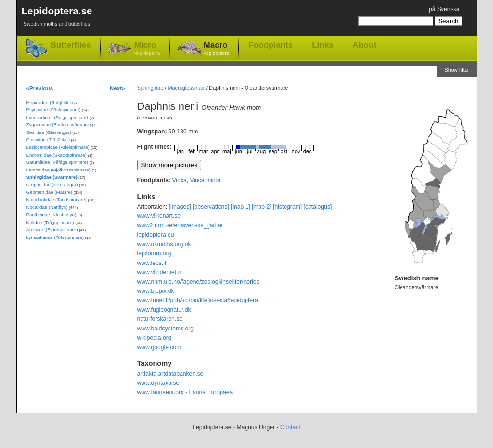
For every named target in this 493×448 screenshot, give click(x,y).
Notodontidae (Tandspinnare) (57, 200)
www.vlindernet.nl (160, 272)
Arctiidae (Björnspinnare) (52, 230)
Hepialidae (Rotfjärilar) (50, 102)
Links (323, 45)
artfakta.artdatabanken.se (170, 374)
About (365, 45)
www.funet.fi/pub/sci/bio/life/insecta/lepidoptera (198, 300)
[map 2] (262, 207)
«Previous (40, 88)
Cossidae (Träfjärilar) (48, 139)
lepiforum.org (154, 253)
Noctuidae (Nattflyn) (47, 207)
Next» (117, 88)
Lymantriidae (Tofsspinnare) (55, 237)
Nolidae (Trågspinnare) (50, 222)
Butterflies (71, 45)
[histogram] (287, 207)
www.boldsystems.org (166, 329)
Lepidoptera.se (57, 18)
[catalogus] (318, 207)
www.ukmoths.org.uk (164, 244)
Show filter (457, 70)
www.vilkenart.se (159, 216)
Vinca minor (205, 180)
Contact (290, 427)
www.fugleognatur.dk (164, 310)
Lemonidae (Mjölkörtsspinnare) (58, 170)
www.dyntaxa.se (158, 383)
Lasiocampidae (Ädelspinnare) (58, 147)
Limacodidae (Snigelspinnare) (58, 117)
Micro (147, 49)
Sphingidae (150, 88)
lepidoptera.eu (156, 235)
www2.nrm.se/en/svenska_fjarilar (180, 225)
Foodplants (271, 45)
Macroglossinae (186, 88)
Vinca (179, 180)
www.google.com (159, 347)
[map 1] (240, 207)
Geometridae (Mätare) (50, 192)
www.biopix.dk (156, 291)
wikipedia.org (154, 338)
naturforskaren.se (160, 319)
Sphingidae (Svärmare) (52, 177)
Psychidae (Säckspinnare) (54, 110)
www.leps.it (152, 263)
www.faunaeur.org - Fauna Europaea (185, 392)
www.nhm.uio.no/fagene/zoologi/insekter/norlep (199, 282)
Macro (217, 49)
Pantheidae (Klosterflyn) (52, 215)
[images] (180, 207)
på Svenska (444, 9)
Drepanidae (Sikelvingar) (52, 185)
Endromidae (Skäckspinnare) (57, 155)
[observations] (211, 207)
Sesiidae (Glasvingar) (49, 132)
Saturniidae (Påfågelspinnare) (58, 162)
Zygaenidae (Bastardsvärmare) (59, 125)
